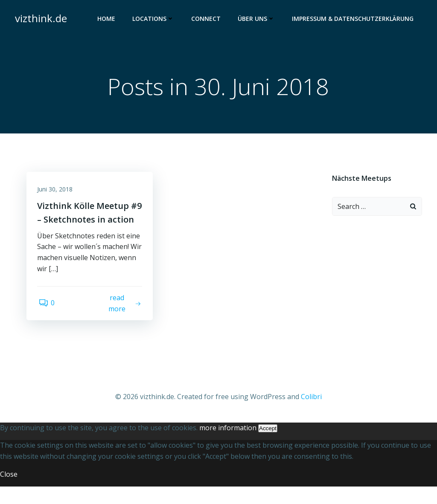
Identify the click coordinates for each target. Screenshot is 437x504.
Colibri (311, 414)
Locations (154, 19)
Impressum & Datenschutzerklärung (354, 19)
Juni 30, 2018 (57, 192)
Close (9, 492)
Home (108, 19)
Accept (268, 446)
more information (228, 445)
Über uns (258, 19)
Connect (207, 19)
